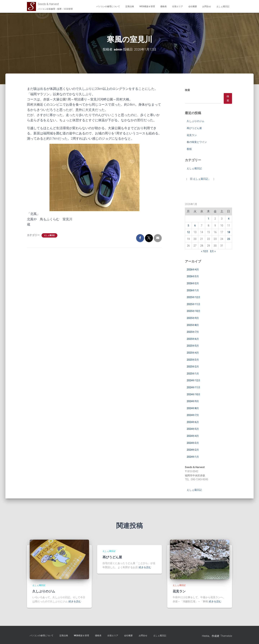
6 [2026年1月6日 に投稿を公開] (195, 225)
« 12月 (205, 251)
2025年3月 (193, 360)
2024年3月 (193, 443)
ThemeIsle (226, 636)
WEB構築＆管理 (147, 6)
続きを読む (75, 601)
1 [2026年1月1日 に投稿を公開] (208, 218)
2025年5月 (193, 346)
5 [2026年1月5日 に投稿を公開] (188, 225)
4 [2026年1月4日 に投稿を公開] (229, 218)
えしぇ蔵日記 (223, 6)
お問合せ (207, 6)
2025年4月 (193, 353)
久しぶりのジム (196, 121)
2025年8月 (193, 325)
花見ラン (192, 135)
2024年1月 (193, 457)
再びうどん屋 (194, 128)
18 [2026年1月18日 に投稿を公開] (229, 232)
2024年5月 (193, 429)
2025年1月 (193, 373)
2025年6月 (193, 339)
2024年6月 (193, 422)
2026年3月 (193, 276)
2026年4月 (193, 269)
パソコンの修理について (108, 6)
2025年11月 (194, 304)
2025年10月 (194, 311)
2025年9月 (193, 318)
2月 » (213, 251)
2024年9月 (193, 401)
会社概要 (193, 6)
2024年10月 (194, 394)
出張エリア (178, 6)
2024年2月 (193, 450)
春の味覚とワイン (197, 142)
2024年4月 (193, 436)
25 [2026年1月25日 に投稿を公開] (229, 239)
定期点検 (130, 6)
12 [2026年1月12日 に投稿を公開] (188, 232)
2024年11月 (194, 387)
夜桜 (189, 149)
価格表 (163, 6)
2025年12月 (194, 297)
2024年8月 (193, 408)
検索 (187, 90)
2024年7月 (193, 415)
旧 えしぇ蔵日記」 (200, 179)
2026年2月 (193, 283)
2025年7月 (193, 332)
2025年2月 (193, 367)
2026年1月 (193, 290)
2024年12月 (194, 380)
